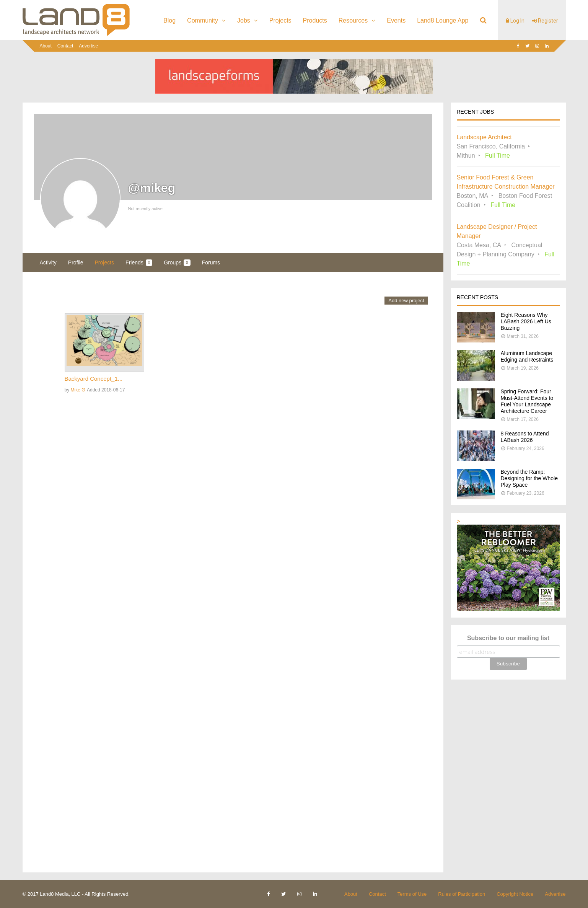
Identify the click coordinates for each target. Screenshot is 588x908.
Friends (139, 263)
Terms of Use (412, 894)
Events (396, 20)
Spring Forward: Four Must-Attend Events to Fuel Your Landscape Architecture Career (527, 401)
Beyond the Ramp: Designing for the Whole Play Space (529, 478)
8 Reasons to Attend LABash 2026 (525, 437)
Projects (280, 20)
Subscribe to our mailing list (508, 638)
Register (545, 21)
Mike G (78, 390)
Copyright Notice (515, 894)
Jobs (244, 20)
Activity (48, 262)
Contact (65, 46)
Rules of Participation (462, 894)
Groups (177, 263)
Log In (515, 21)
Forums (211, 262)
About (46, 46)
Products (315, 20)
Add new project (406, 301)
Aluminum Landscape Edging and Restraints (527, 356)
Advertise (88, 46)
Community (203, 20)
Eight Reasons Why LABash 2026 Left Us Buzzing (526, 321)
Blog (169, 20)
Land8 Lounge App (443, 20)
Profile (76, 262)
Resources (353, 20)
